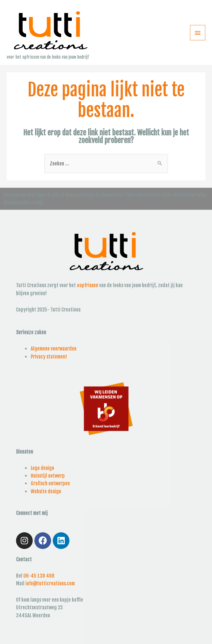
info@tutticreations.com (50, 583)
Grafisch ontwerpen (50, 483)
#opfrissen (87, 285)
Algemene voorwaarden (54, 349)
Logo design (42, 468)
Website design (46, 491)
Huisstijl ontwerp (48, 476)
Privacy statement (49, 357)
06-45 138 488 (39, 576)
